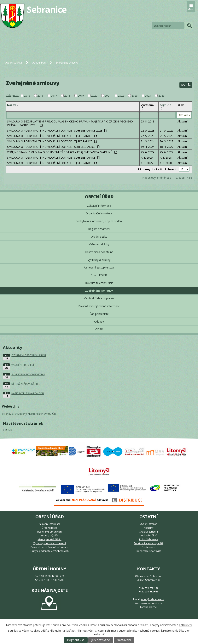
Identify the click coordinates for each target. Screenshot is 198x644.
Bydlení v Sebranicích (49, 532)
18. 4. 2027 (166, 147)
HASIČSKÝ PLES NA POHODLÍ (28, 393)
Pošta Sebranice (149, 539)
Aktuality (149, 528)
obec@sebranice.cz (153, 599)
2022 (121, 96)
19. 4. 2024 (148, 147)
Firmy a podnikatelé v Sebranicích (50, 551)
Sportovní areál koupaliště (148, 543)
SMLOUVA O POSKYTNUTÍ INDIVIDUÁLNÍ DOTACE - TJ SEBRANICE (52, 136)
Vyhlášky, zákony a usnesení (49, 543)
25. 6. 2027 (166, 152)
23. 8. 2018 (148, 121)
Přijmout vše (76, 640)
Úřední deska (99, 237)
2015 (27, 96)
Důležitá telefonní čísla (99, 283)
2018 (67, 96)
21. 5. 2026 (166, 130)
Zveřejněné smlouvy (99, 291)
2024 (148, 96)
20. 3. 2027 (166, 141)
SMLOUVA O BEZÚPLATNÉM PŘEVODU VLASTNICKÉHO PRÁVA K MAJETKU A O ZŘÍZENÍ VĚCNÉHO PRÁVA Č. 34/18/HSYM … (70, 123)
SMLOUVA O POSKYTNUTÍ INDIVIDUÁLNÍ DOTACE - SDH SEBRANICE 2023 (57, 130)
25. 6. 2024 (148, 152)
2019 (81, 96)
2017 (54, 96)
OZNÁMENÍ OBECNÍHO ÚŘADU (29, 355)
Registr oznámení (99, 229)
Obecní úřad (39, 63)
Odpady (99, 322)
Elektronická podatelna (99, 252)
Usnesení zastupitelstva (99, 267)
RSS (186, 85)
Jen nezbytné (101, 640)
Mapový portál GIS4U (50, 539)
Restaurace (148, 547)
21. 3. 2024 (148, 141)
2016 (40, 96)
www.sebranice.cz (152, 603)
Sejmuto (166, 105)
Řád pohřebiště (99, 314)
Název (12, 105)
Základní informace (99, 206)
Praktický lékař (149, 536)
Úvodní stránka (13, 63)
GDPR (99, 329)
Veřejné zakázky (99, 244)
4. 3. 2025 (147, 158)
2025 (161, 96)
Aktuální (182, 121)
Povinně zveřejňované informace (99, 306)
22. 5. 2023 (148, 130)
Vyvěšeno (147, 105)
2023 (135, 96)
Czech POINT (99, 275)
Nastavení (124, 640)
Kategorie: (12, 95)
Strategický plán (50, 536)
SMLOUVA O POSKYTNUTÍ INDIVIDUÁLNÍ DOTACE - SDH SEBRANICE (53, 147)
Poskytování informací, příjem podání (99, 221)
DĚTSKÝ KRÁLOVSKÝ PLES (26, 384)
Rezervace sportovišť (149, 551)
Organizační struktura (99, 213)
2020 (94, 96)
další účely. (186, 625)
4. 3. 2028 (166, 158)
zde (155, 607)
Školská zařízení (149, 532)
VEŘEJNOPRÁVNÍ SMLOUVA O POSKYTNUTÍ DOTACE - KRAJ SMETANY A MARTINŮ (62, 152)
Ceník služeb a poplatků (99, 298)
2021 (108, 96)
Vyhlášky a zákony (99, 260)
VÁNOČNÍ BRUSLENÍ (23, 365)
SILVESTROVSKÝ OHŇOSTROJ (28, 374)
